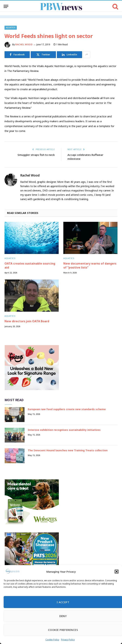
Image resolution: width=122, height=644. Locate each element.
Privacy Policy (68, 640)
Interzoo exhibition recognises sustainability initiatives (64, 430)
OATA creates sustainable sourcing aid (30, 266)
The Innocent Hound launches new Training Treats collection (68, 450)
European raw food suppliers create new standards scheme (67, 409)
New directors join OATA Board (27, 321)
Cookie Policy (52, 640)
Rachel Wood (24, 44)
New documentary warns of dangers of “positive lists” (90, 266)
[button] (117, 572)
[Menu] (6, 6)
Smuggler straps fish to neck (36, 155)
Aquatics (11, 28)
